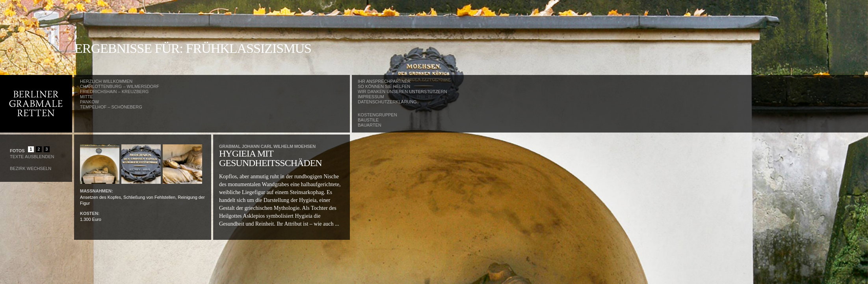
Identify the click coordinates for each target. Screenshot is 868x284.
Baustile (368, 120)
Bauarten (370, 125)
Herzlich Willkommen (106, 81)
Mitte (86, 97)
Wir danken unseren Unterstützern (402, 92)
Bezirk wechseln (31, 168)
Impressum (371, 97)
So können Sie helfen (384, 86)
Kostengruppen (377, 115)
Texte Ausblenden (32, 157)
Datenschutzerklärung (387, 102)
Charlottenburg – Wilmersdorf (120, 86)
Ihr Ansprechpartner (384, 81)
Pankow (89, 102)
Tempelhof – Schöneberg (111, 107)
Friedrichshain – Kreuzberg (114, 92)
